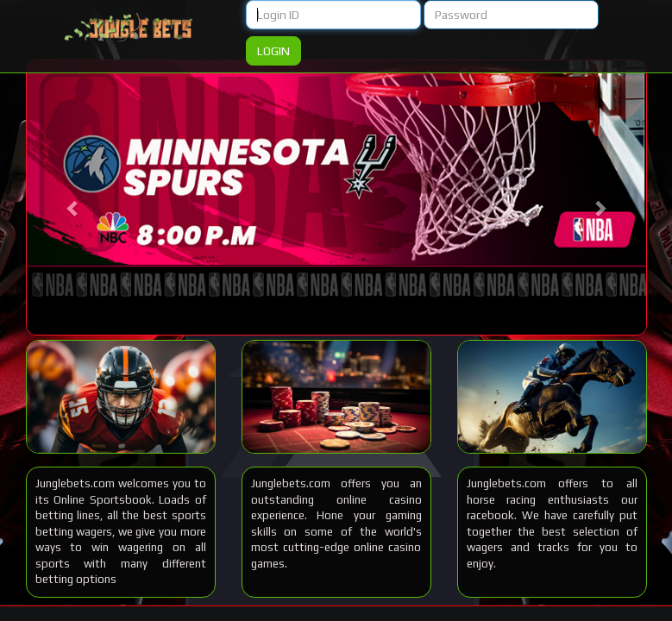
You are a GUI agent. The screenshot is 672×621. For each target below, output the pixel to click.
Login (273, 51)
